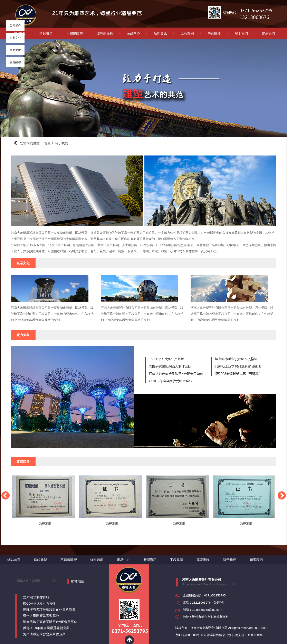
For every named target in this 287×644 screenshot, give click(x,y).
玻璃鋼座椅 (105, 33)
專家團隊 (214, 33)
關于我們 (241, 33)
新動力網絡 (255, 635)
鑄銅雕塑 (46, 33)
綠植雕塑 (97, 560)
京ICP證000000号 (188, 635)
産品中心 (133, 33)
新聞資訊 (160, 33)
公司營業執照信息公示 (216, 635)
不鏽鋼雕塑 (75, 33)
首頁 (47, 143)
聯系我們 (268, 33)
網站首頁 (14, 560)
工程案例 (187, 33)
